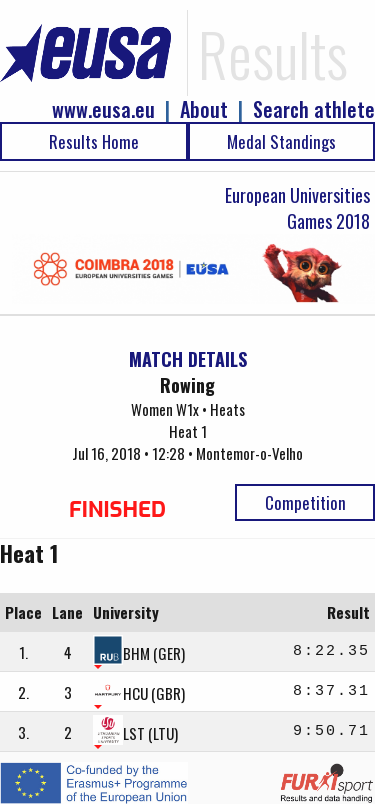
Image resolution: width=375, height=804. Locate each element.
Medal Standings (281, 141)
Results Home (94, 141)
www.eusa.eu (103, 109)
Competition (305, 502)
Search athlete (314, 109)
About (204, 109)
